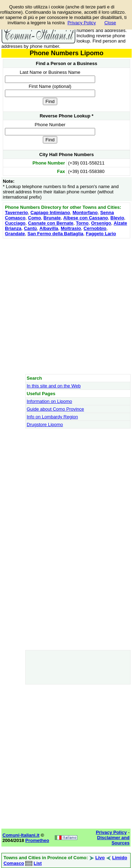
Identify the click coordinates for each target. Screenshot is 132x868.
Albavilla (49, 228)
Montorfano (85, 213)
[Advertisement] (66, 306)
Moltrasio (71, 228)
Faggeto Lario (101, 234)
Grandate (15, 234)
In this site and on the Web (54, 386)
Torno (82, 223)
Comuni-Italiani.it (21, 835)
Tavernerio (16, 213)
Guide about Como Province (55, 409)
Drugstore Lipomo (45, 425)
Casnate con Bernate (51, 223)
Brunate (52, 218)
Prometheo (37, 840)
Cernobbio (95, 228)
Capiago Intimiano (50, 213)
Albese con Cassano (85, 218)
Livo (100, 858)
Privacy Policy (82, 23)
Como (35, 218)
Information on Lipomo (49, 401)
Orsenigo (101, 223)
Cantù (30, 228)
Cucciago (15, 223)
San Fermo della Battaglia (55, 234)
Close (110, 23)
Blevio (117, 218)
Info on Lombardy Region (52, 417)
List (38, 863)
